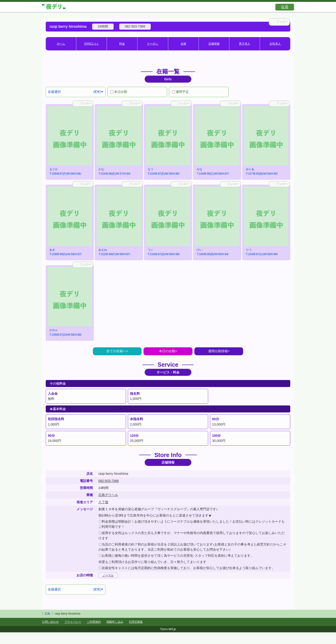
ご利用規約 (94, 622)
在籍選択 (54, 92)
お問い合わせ (50, 622)
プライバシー (73, 622)
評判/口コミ (92, 44)
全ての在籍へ (116, 351)
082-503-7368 (109, 481)
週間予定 (180, 92)
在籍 (183, 44)
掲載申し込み (115, 622)
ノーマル (108, 575)
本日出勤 (119, 92)
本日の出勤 (167, 351)
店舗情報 (214, 44)
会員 (285, 7)
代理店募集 (136, 622)
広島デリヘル (108, 495)
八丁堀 (103, 502)
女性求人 (275, 44)
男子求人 (245, 44)
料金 (122, 44)
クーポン (153, 44)
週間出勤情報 (218, 351)
